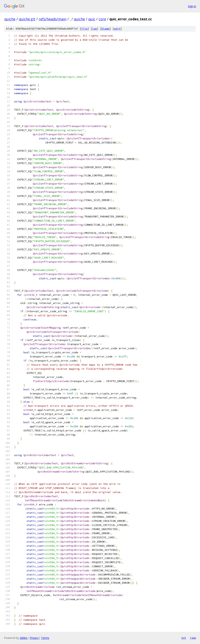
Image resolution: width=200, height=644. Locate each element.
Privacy (34, 638)
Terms (45, 638)
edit (117, 29)
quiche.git (27, 19)
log (95, 29)
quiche (10, 19)
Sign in (192, 6)
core (102, 19)
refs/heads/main (53, 19)
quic (92, 19)
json (193, 638)
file (84, 29)
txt (184, 638)
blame (105, 29)
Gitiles (24, 638)
